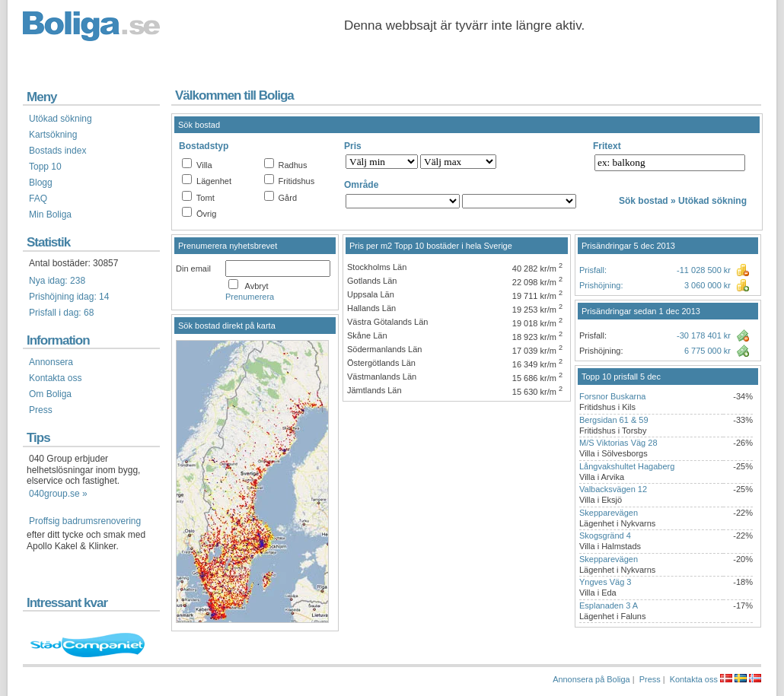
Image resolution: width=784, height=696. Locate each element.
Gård (288, 198)
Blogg (41, 183)
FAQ (38, 199)
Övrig (206, 214)
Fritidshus (297, 181)
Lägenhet (214, 181)
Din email (193, 269)
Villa (204, 165)
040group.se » (58, 494)
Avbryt (257, 286)
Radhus (293, 165)
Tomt (206, 198)
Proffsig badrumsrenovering (85, 521)
